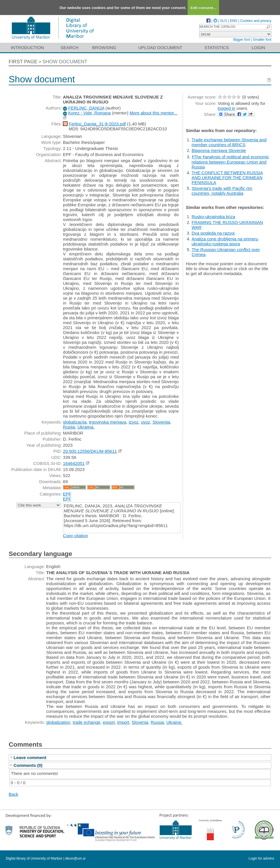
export (109, 722)
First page (23, 62)
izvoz (134, 422)
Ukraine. (174, 722)
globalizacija (75, 422)
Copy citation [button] (75, 536)
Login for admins (261, 858)
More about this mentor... (154, 113)
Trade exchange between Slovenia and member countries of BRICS (229, 142)
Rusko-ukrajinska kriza (213, 217)
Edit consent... (203, 8)
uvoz (145, 422)
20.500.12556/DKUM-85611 (90, 451)
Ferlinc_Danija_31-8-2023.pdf (97, 124)
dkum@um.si (75, 858)
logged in (226, 108)
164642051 (74, 463)
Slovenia (140, 722)
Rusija (69, 427)
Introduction (27, 48)
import (123, 722)
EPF (67, 494)
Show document (65, 62)
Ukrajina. (86, 427)
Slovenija (161, 422)
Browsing (104, 48)
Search (70, 48)
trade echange (87, 722)
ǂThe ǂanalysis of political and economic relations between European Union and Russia (230, 162)
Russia (157, 722)
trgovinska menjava (108, 422)
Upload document (160, 48)
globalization (58, 722)
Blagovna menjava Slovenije (219, 150)
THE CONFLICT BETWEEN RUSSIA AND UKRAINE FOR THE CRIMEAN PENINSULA (227, 178)
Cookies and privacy (256, 21)
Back (13, 794)
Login (258, 48)
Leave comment (30, 757)
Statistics (216, 48)
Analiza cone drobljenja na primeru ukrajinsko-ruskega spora (225, 241)
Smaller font (262, 40)
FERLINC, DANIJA (86, 108)
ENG (234, 21)
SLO (223, 21)
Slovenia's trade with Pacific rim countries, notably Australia (222, 191)
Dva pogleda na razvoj (213, 233)
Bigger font (242, 40)
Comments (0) (28, 765)
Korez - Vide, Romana (89, 113)
